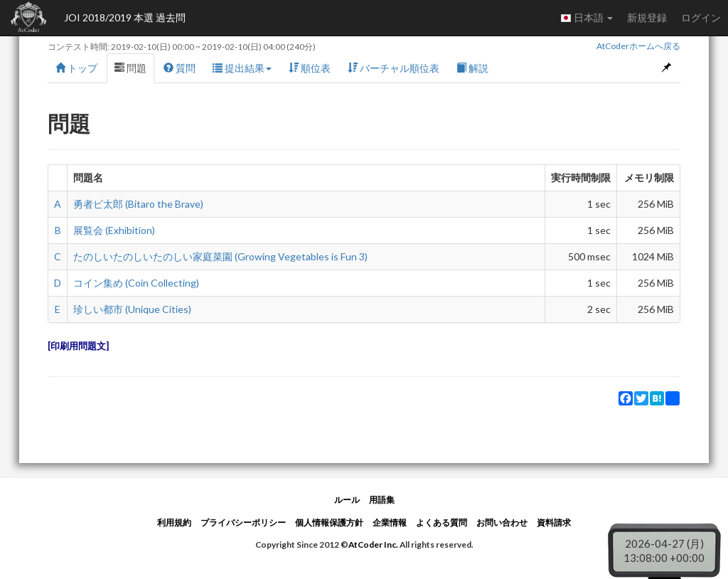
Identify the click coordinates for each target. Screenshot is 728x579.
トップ (76, 68)
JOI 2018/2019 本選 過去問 (125, 17)
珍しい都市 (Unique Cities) (132, 309)
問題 (130, 68)
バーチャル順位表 (394, 68)
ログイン (701, 17)
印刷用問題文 (78, 346)
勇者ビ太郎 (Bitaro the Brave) (138, 204)
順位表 (310, 68)
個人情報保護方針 (329, 522)
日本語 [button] (587, 18)
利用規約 (174, 522)
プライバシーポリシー (243, 522)
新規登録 (647, 17)
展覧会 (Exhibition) (114, 230)
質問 (180, 68)
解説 (472, 68)
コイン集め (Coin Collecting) (136, 283)
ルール (347, 500)
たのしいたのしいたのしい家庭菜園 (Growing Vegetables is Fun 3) (220, 256)
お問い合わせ (502, 522)
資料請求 (554, 522)
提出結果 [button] (242, 68)
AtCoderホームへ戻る (638, 46)
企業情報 (390, 522)
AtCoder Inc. (373, 545)
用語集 (382, 500)
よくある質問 (441, 522)
